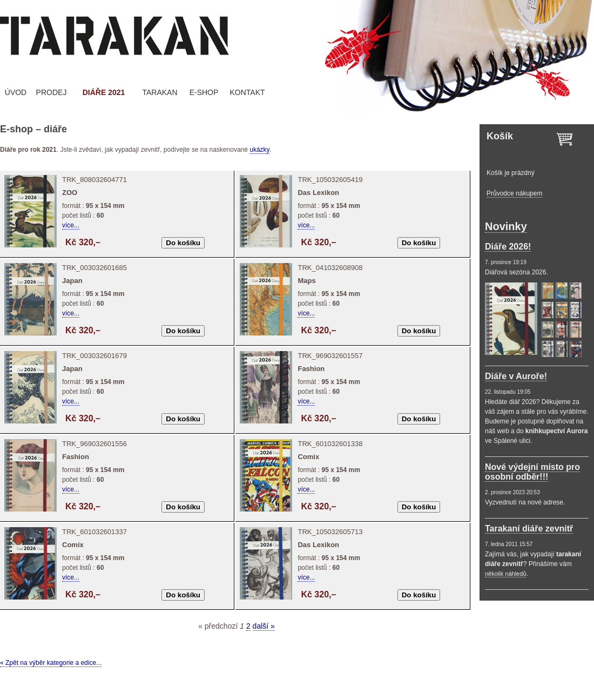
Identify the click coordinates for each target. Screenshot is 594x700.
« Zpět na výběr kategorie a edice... (51, 663)
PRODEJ (52, 92)
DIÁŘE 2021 (104, 92)
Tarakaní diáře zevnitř (529, 529)
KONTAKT (247, 92)
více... (71, 225)
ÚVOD (16, 92)
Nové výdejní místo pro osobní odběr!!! (532, 472)
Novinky (506, 226)
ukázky (259, 150)
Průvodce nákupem (514, 193)
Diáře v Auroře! (516, 376)
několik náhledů (505, 574)
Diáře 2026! (508, 247)
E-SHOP (204, 92)
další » (264, 626)
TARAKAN (160, 92)
